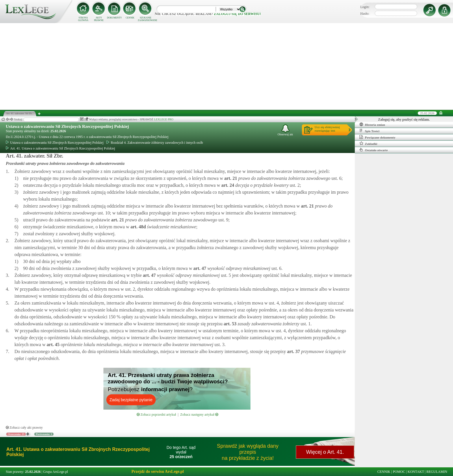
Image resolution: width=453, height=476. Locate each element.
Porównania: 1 (44, 434)
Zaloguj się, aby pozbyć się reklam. (404, 120)
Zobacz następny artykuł (199, 415)
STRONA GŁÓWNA (83, 19)
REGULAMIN (437, 472)
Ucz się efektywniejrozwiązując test (327, 129)
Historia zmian (372, 124)
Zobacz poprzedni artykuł (156, 415)
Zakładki (368, 143)
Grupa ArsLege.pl (55, 472)
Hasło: (365, 14)
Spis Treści (369, 131)
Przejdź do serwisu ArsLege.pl (158, 472)
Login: (365, 7)
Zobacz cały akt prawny (24, 428)
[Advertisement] (226, 66)
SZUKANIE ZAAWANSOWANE (146, 19)
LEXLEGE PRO (164, 119)
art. (230, 178)
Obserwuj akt (285, 130)
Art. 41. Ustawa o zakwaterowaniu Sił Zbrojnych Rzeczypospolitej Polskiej (60, 148)
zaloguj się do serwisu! (237, 14)
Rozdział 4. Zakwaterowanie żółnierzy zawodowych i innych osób (155, 143)
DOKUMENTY (114, 18)
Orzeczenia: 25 (16, 434)
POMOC (399, 472)
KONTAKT (416, 472)
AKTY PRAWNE (99, 19)
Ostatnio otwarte (374, 150)
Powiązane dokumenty (377, 137)
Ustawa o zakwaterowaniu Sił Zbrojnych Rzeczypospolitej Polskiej (67, 126)
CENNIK (130, 18)
